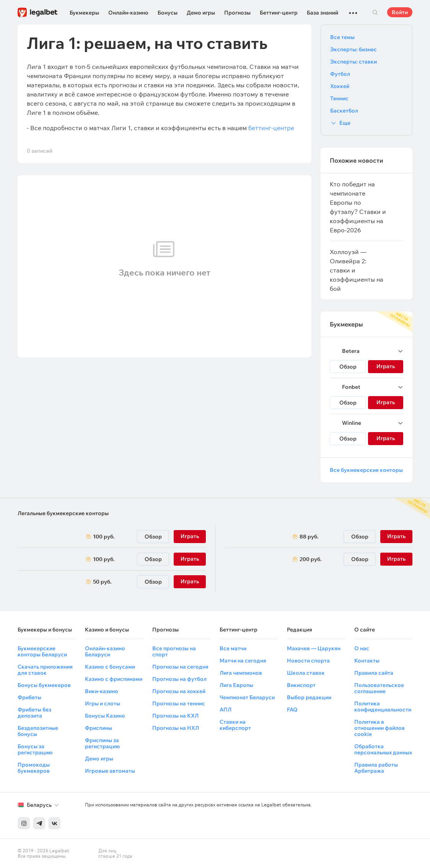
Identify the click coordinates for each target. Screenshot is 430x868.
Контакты (367, 661)
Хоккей (340, 86)
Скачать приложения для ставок (45, 670)
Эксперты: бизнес (353, 49)
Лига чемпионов (241, 673)
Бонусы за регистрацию (35, 749)
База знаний (322, 13)
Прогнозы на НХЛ (176, 728)
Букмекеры (84, 13)
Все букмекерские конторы (366, 470)
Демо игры (201, 13)
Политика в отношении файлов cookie (380, 728)
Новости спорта (308, 661)
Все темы (342, 37)
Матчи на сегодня (243, 661)
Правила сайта (374, 673)
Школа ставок (306, 673)
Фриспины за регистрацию (102, 743)
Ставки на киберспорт (235, 725)
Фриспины (99, 728)
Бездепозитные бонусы (38, 731)
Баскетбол (344, 111)
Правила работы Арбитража (376, 768)
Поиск (375, 12)
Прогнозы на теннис (179, 703)
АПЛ (226, 710)
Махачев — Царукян (314, 648)
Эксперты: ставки (353, 62)
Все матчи (233, 648)
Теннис (339, 98)
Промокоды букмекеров (34, 768)
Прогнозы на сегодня (180, 667)
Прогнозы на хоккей (179, 691)
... (353, 10)
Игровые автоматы (110, 771)
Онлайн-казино (128, 13)
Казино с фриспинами (114, 679)
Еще (345, 123)
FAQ (292, 710)
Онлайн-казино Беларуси (105, 651)
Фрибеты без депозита (34, 713)
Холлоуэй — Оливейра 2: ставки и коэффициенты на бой (357, 270)
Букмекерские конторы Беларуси (42, 651)
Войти (400, 12)
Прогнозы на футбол (179, 679)
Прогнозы (237, 13)
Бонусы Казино (105, 716)
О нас (362, 648)
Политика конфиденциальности (383, 706)
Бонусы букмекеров (44, 685)
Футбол (340, 74)
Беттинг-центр (279, 13)
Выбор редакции (309, 697)
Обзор (348, 367)
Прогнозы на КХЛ (175, 716)
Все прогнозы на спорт (174, 651)
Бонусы (168, 13)
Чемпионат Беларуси (247, 697)
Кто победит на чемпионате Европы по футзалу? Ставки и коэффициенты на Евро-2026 (358, 207)
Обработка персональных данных (383, 749)
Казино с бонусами (110, 667)
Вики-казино (102, 691)
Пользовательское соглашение (379, 688)
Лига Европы (236, 685)
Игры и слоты (103, 703)
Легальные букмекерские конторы (63, 513)
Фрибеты (29, 697)
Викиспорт (301, 685)
